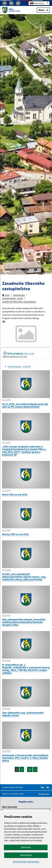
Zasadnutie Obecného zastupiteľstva (19, 302)
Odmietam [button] (26, 855)
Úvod (6, 295)
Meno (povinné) (10, 807)
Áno (43, 787)
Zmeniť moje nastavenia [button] (26, 862)
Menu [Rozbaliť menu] (43, 10)
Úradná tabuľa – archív (13, 298)
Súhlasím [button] (26, 847)
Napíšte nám (44, 794)
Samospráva (19, 295)
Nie (48, 787)
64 (30, 769)
